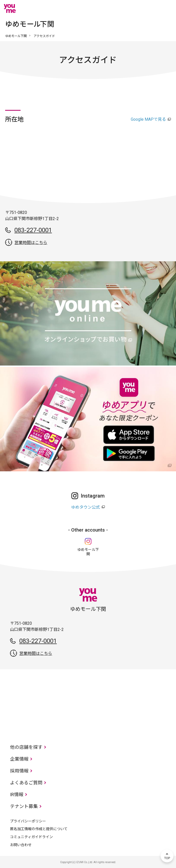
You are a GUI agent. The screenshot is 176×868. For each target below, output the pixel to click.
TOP (167, 856)
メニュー (167, 8)
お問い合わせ (21, 845)
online (152, 8)
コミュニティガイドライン (31, 837)
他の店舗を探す (26, 747)
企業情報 (19, 759)
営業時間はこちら (31, 243)
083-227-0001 (33, 230)
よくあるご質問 (26, 783)
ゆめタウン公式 (86, 507)
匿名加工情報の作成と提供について (39, 829)
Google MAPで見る (148, 119)
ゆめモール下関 (16, 36)
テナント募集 (24, 806)
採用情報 (19, 771)
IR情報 (17, 795)
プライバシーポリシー (28, 821)
